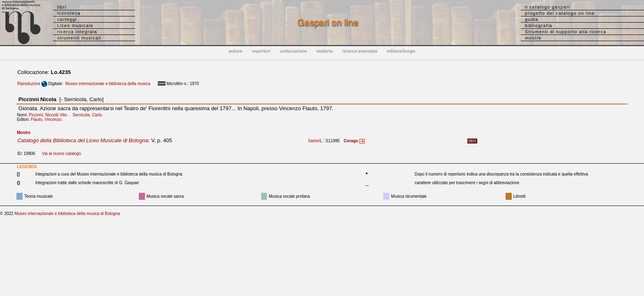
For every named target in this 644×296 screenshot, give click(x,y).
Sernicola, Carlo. (90, 115)
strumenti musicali (79, 38)
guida (531, 19)
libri (62, 7)
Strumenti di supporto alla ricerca (566, 32)
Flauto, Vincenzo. (48, 119)
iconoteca (69, 13)
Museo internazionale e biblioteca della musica (108, 84)
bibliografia (538, 25)
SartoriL (315, 141)
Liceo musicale (75, 25)
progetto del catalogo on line (560, 13)
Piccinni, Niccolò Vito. (50, 115)
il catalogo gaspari (547, 7)
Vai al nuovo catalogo (61, 154)
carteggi (67, 19)
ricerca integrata (77, 32)
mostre (533, 38)
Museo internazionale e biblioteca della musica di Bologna (67, 214)
